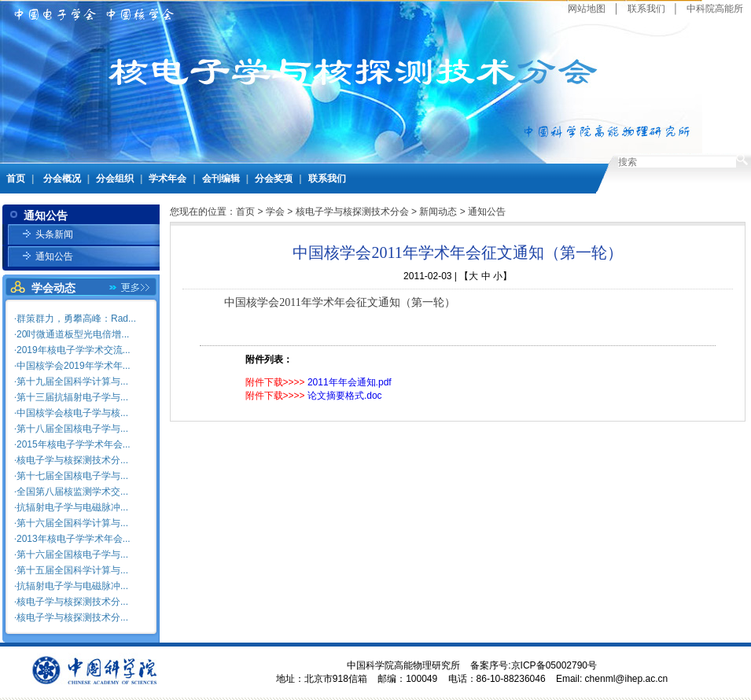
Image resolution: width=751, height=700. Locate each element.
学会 (275, 212)
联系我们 (646, 9)
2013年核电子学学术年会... (74, 539)
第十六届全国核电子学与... (72, 554)
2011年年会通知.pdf (350, 382)
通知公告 (54, 256)
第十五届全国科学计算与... (72, 570)
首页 (16, 179)
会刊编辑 (221, 179)
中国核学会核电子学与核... (72, 413)
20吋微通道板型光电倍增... (73, 334)
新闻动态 (438, 212)
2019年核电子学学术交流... (74, 350)
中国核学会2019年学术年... (74, 366)
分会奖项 (274, 179)
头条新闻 (54, 234)
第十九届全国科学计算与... (72, 381)
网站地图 (587, 9)
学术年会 (168, 179)
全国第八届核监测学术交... (72, 492)
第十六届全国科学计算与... (72, 523)
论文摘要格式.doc (345, 396)
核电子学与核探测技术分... (72, 460)
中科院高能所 (715, 9)
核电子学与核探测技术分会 (352, 212)
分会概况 (62, 179)
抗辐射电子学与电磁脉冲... (72, 507)
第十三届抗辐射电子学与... (72, 397)
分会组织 (115, 179)
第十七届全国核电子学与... (72, 476)
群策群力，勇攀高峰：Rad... (76, 319)
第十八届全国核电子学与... (72, 429)
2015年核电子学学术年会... (74, 444)
